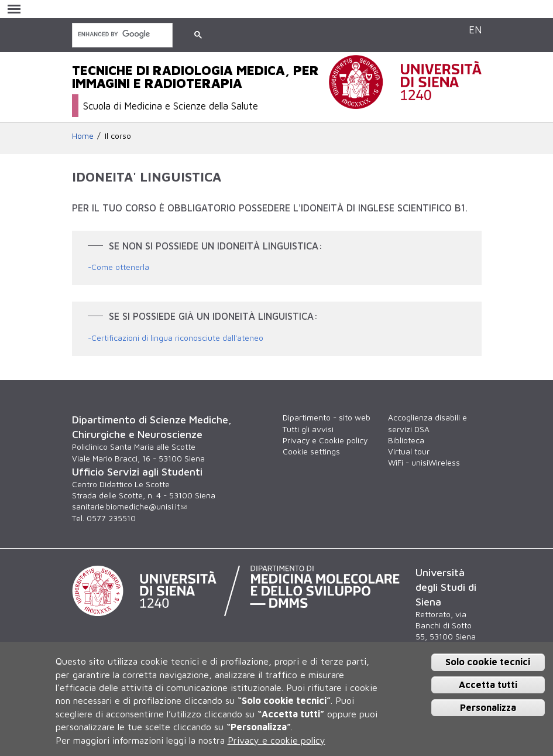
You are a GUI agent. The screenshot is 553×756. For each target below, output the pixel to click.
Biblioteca (406, 440)
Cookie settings (311, 451)
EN (475, 30)
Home (83, 136)
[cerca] (121, 34)
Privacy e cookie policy (276, 740)
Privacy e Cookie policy (325, 440)
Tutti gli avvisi (308, 429)
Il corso (118, 136)
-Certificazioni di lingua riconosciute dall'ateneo (176, 338)
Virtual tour (409, 451)
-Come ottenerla (118, 267)
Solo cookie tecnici (488, 662)
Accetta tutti (488, 685)
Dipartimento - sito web (327, 418)
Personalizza (488, 707)
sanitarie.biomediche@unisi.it (129, 507)
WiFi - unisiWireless (424, 463)
